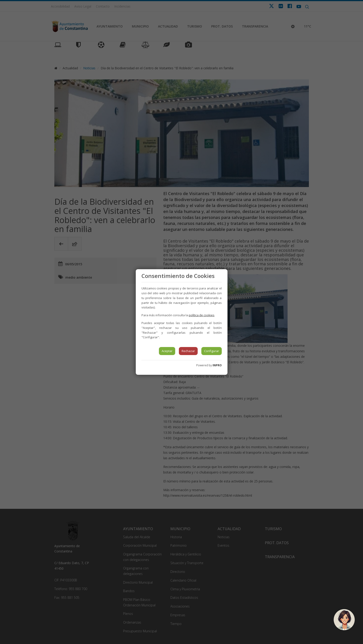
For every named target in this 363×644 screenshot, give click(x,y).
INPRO (217, 365)
